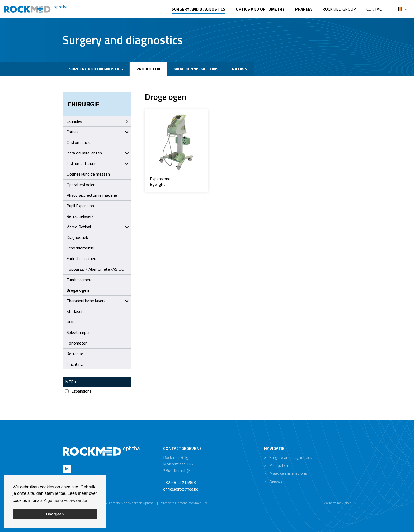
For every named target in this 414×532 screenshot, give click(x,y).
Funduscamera (79, 280)
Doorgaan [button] (55, 514)
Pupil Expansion (80, 206)
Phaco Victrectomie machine (92, 195)
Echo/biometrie (80, 248)
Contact (375, 9)
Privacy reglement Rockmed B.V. (184, 503)
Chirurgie (84, 104)
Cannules (98, 121)
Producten (148, 69)
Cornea (98, 132)
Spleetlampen (79, 332)
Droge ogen (78, 290)
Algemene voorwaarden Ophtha (130, 503)
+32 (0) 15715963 (180, 482)
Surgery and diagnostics (198, 9)
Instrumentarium (98, 163)
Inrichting (75, 364)
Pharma (304, 9)
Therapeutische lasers (98, 301)
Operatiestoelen (81, 185)
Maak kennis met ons (196, 69)
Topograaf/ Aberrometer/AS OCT (96, 269)
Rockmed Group (339, 9)
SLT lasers (76, 311)
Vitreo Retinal (98, 227)
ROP (71, 322)
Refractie (75, 354)
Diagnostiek (77, 237)
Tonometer (77, 343)
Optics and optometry (260, 9)
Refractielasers (80, 216)
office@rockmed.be (181, 489)
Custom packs (79, 142)
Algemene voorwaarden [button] (66, 500)
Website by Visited (338, 503)
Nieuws (239, 69)
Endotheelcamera (82, 258)
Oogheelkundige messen (88, 174)
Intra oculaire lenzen (98, 153)
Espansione (78, 391)
